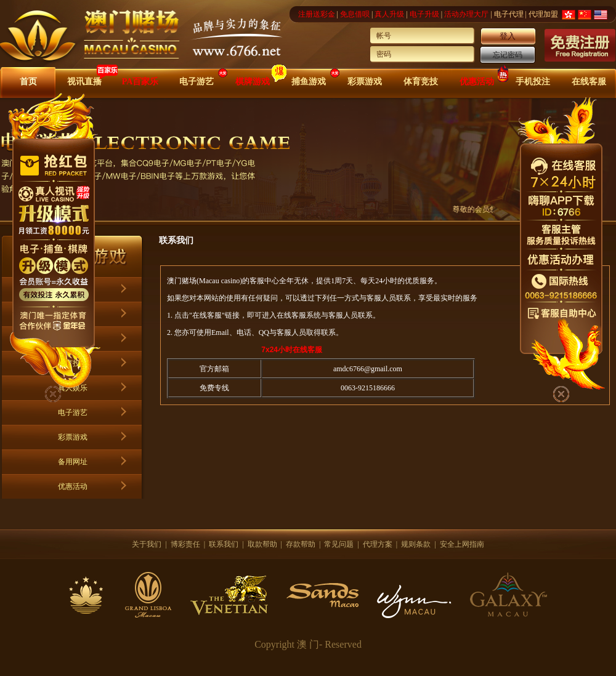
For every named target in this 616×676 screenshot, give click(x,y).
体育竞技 (421, 82)
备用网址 (73, 462)
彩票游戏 (365, 82)
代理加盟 (543, 14)
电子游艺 (197, 82)
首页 (28, 82)
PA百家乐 (140, 82)
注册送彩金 (317, 14)
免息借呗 (355, 14)
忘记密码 (508, 55)
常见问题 (339, 544)
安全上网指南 (462, 544)
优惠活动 (477, 82)
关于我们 (147, 544)
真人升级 (389, 14)
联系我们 (224, 544)
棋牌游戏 (253, 82)
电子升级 (424, 14)
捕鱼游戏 (309, 82)
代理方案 (378, 544)
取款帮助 (262, 544)
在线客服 (589, 82)
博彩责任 (185, 544)
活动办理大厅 (466, 14)
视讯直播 (84, 82)
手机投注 (533, 82)
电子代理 (509, 14)
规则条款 (416, 544)
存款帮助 (301, 544)
